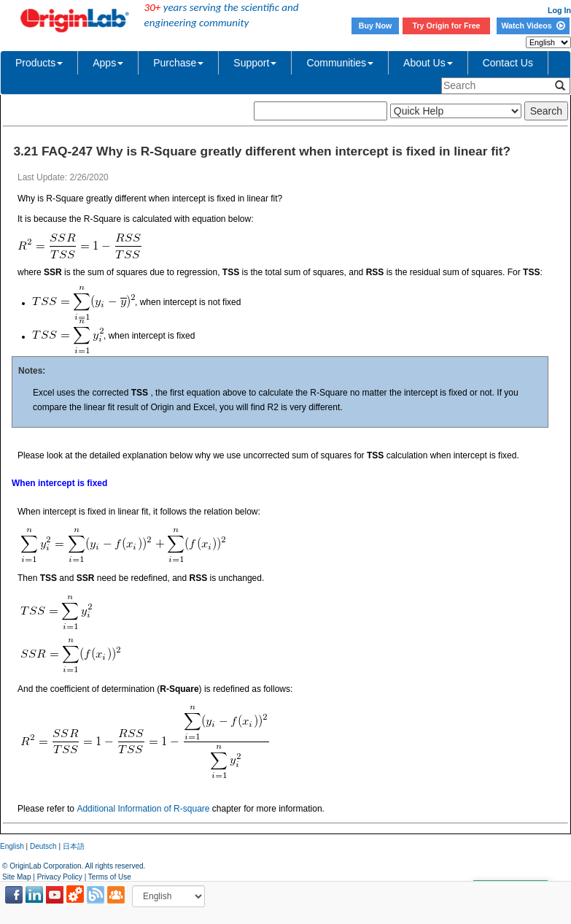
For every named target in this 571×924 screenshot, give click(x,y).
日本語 (74, 846)
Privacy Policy (60, 877)
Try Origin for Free (447, 26)
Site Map (16, 877)
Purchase (178, 63)
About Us (428, 63)
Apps (108, 63)
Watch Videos (533, 26)
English (12, 846)
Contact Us (508, 63)
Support (255, 63)
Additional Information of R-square (143, 809)
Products (39, 63)
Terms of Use (110, 877)
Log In (559, 10)
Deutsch (43, 846)
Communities (340, 63)
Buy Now (376, 26)
